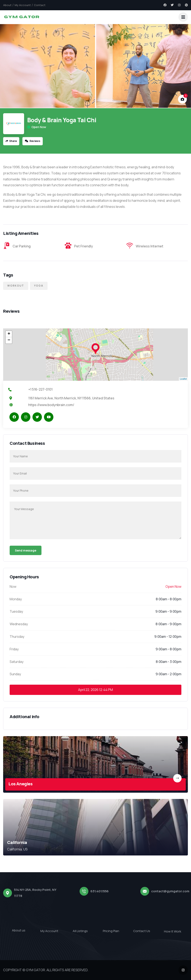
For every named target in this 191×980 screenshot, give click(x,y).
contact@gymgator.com (170, 891)
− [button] (9, 340)
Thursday (17, 637)
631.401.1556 (100, 891)
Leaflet (183, 379)
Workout (16, 286)
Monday (16, 599)
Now (13, 586)
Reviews (33, 141)
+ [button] (9, 334)
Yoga (39, 286)
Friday (14, 649)
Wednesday (19, 624)
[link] (95, 764)
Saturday (17, 662)
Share (11, 141)
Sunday (15, 674)
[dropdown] (183, 17)
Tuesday (16, 611)
